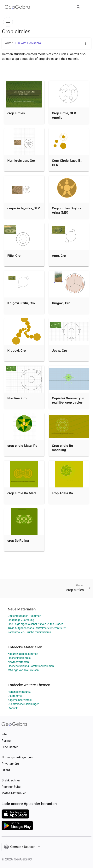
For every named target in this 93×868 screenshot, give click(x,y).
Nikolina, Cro (17, 398)
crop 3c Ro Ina (18, 541)
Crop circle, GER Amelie (64, 115)
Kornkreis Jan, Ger (21, 161)
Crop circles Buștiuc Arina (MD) (67, 210)
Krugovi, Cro (61, 303)
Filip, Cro (14, 256)
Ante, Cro (59, 256)
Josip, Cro (60, 351)
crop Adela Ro (63, 493)
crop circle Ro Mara (22, 493)
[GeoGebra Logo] (17, 7)
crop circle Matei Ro (22, 446)
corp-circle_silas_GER (24, 208)
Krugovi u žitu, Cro (21, 303)
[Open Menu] (86, 7)
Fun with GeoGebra (28, 43)
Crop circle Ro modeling (63, 448)
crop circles (16, 113)
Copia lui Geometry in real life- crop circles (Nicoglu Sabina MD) (68, 403)
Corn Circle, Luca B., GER (67, 163)
